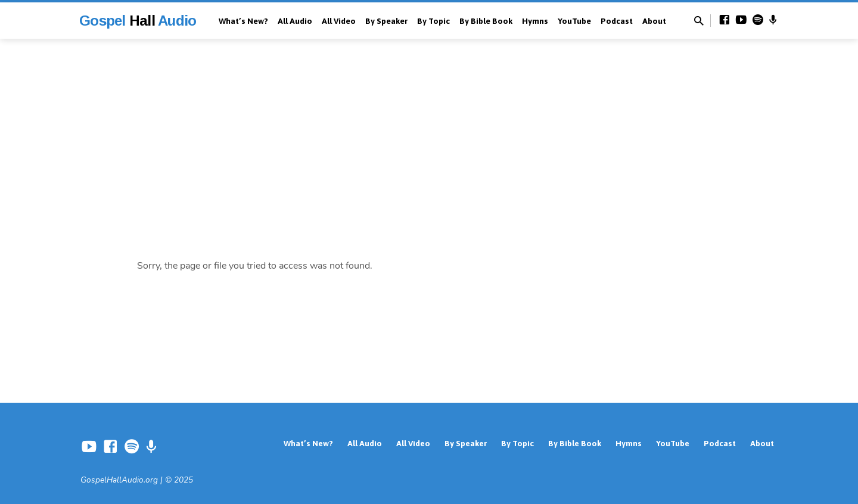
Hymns (535, 21)
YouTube (574, 21)
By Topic (433, 21)
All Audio (295, 21)
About (654, 21)
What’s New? (243, 21)
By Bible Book (486, 21)
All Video (339, 21)
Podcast (617, 21)
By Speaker (386, 21)
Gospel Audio (138, 21)
